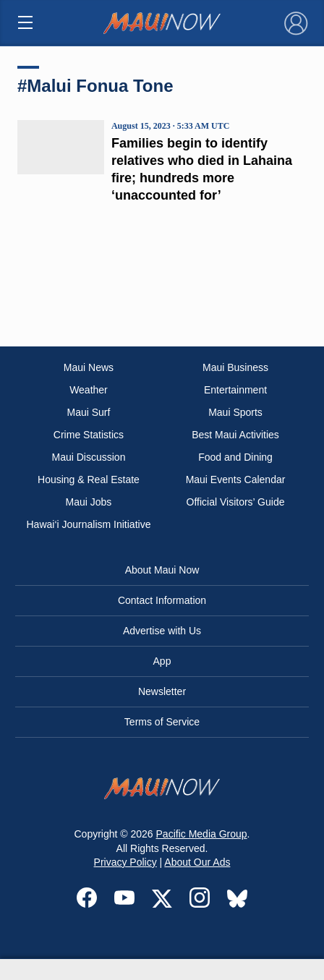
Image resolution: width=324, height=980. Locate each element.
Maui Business (235, 367)
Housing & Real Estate (89, 480)
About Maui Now (162, 570)
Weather (89, 390)
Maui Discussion (89, 457)
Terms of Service (162, 722)
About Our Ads (197, 862)
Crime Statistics (89, 435)
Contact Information (162, 600)
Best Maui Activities (235, 435)
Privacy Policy (125, 862)
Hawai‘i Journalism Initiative (88, 524)
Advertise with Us (162, 631)
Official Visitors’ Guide (236, 502)
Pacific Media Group (202, 834)
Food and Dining (235, 457)
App (162, 661)
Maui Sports (235, 412)
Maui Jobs (89, 502)
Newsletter (162, 691)
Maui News (89, 367)
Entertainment (235, 390)
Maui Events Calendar (236, 480)
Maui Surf (89, 412)
